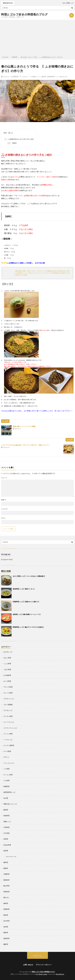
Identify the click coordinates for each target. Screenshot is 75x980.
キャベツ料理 (8, 693)
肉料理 (6, 851)
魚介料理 (6, 921)
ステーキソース (11, 857)
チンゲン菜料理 (9, 745)
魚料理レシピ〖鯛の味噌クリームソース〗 (27, 614)
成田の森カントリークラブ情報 (24, 426)
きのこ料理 (7, 658)
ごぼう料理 (7, 669)
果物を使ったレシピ (10, 804)
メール (4, 509)
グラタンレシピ (9, 699)
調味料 (6, 868)
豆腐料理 (6, 874)
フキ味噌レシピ (35, 77)
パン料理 (6, 769)
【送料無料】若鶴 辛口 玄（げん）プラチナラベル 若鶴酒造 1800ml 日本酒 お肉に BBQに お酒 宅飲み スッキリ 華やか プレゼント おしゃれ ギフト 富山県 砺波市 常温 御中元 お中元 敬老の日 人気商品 (42, 273)
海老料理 (6, 816)
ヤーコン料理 (8, 775)
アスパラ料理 (8, 687)
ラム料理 (6, 781)
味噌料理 (6, 786)
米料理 (6, 839)
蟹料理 (6, 862)
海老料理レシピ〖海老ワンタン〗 (24, 589)
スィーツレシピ (9, 722)
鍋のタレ (6, 897)
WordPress (60, 974)
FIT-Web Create (41, 974)
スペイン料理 (8, 734)
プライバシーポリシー (44, 965)
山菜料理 (43, 77)
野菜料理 (16, 77)
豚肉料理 (6, 880)
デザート (6, 757)
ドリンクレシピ (9, 763)
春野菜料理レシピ (53, 77)
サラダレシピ (8, 710)
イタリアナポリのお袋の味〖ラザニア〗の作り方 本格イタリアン (25, 445)
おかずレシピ (8, 652)
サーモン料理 (8, 716)
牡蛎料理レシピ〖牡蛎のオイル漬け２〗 (26, 602)
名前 (4, 500)
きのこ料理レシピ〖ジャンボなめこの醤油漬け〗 (29, 576)
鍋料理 (6, 903)
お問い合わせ (28, 965)
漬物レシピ (7, 821)
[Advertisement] (37, 37)
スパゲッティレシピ (10, 728)
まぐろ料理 (7, 681)
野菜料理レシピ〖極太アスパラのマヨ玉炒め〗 (29, 627)
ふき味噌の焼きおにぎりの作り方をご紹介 (19, 139)
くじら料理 (7, 664)
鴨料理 (6, 933)
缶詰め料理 (7, 845)
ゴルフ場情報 (8, 705)
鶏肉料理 (6, 938)
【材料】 (12, 143)
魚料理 (6, 927)
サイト (3, 518)
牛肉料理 (6, 827)
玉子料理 (6, 833)
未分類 (6, 798)
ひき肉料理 (7, 675)
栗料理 (6, 810)
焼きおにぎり (64, 77)
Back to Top (38, 956)
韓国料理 (6, 909)
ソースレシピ (8, 740)
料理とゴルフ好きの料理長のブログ (24, 14)
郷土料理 (6, 886)
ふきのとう (25, 77)
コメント (4, 478)
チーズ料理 (7, 751)
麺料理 (6, 944)
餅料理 (6, 915)
